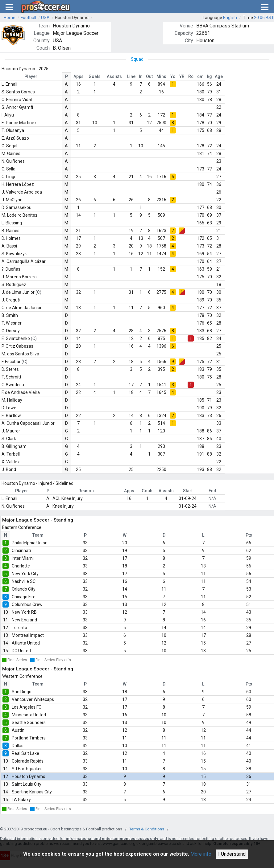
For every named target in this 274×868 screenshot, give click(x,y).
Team (38, 535)
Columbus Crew (27, 604)
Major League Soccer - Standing (38, 520)
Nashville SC (24, 581)
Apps (79, 76)
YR (182, 76)
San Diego (22, 692)
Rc (191, 76)
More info (201, 854)
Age (219, 76)
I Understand (232, 854)
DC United (21, 651)
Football (28, 18)
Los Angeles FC (27, 707)
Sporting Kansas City (32, 792)
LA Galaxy (21, 800)
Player (31, 76)
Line (131, 76)
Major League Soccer (76, 33)
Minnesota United (29, 715)
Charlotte (21, 566)
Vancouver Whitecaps (33, 699)
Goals (95, 76)
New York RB (24, 612)
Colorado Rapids (28, 761)
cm (200, 76)
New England (24, 620)
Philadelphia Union (30, 543)
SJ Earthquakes (27, 769)
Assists (114, 76)
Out (149, 76)
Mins (161, 76)
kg (210, 76)
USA (45, 18)
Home (10, 18)
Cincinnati (21, 551)
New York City (25, 574)
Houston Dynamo (72, 18)
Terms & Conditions (147, 829)
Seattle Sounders (29, 723)
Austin (18, 730)
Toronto (19, 628)
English (230, 18)
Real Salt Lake (25, 753)
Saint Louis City (27, 784)
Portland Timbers (29, 738)
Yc (173, 76)
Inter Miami (23, 558)
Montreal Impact (28, 635)
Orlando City (24, 589)
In (141, 76)
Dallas (18, 746)
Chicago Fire (24, 597)
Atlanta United (26, 643)
